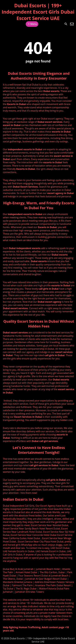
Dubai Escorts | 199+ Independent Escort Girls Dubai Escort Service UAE (38, 12)
